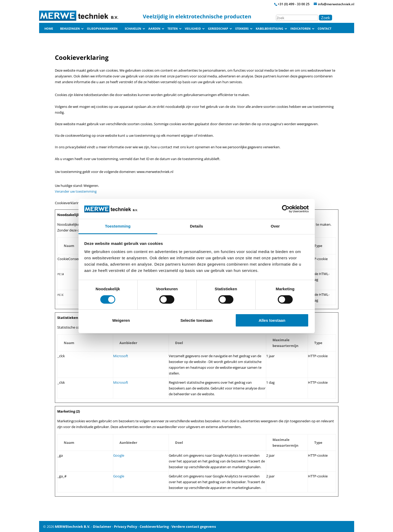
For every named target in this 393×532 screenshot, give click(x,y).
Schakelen (133, 29)
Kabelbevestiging (269, 29)
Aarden (154, 29)
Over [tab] (275, 226)
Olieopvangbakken (102, 29)
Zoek (326, 18)
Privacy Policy (125, 526)
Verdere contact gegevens (194, 526)
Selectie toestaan (196, 320)
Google (119, 455)
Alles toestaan (272, 320)
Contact (324, 29)
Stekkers (242, 29)
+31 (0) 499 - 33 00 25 (294, 4)
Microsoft (121, 356)
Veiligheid (193, 29)
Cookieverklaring (154, 526)
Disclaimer (102, 526)
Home (49, 29)
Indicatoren (300, 29)
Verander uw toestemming (76, 191)
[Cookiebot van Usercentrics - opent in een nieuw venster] (286, 209)
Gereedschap (218, 29)
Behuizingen (70, 29)
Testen (173, 29)
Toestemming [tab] (118, 226)
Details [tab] (197, 226)
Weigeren (121, 320)
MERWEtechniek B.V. (73, 526)
